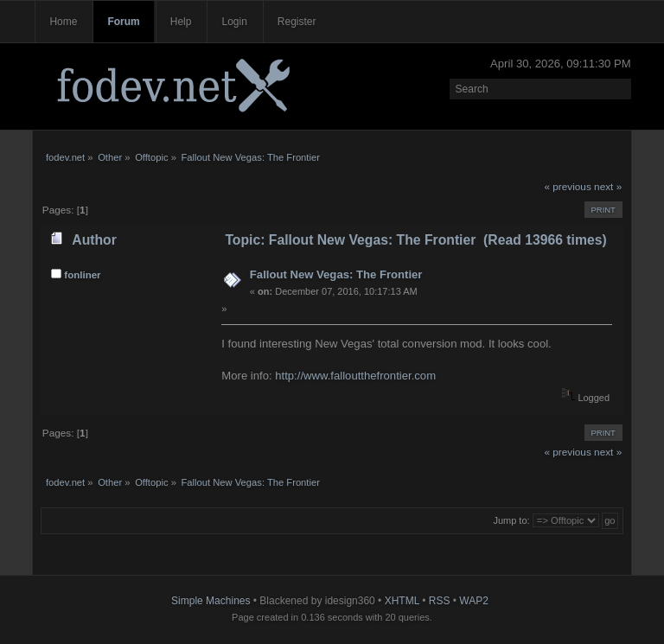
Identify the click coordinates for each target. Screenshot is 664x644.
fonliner (82, 275)
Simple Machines (211, 601)
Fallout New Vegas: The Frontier (336, 274)
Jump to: (511, 520)
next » (608, 187)
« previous (567, 187)
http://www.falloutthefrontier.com (355, 376)
